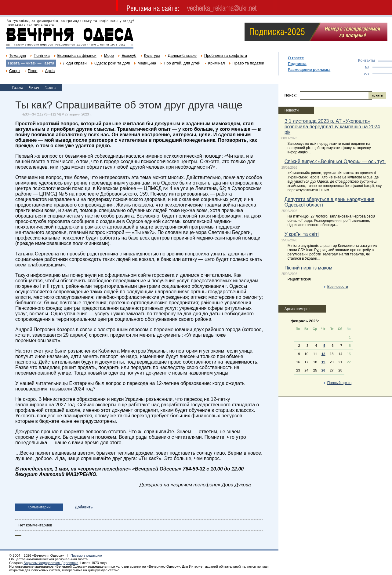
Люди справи (75, 63)
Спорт (15, 71)
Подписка (297, 64)
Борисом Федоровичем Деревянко (51, 563)
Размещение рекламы (309, 70)
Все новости (338, 287)
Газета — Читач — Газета (31, 63)
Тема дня (18, 55)
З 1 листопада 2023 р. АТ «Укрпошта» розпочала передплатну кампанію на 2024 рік (332, 127)
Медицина (147, 63)
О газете (296, 58)
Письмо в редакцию (86, 555)
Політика (42, 55)
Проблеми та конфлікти (226, 55)
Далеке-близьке (182, 55)
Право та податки (248, 63)
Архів (50, 71)
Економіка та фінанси (77, 55)
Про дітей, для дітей (182, 63)
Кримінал (216, 63)
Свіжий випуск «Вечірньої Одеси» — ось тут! (335, 161)
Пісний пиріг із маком (309, 268)
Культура (152, 55)
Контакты (367, 60)
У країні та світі (302, 234)
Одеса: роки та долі (112, 63)
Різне (33, 71)
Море (109, 55)
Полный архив (339, 383)
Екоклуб (129, 55)
